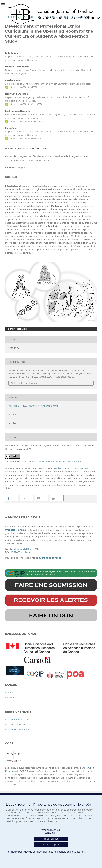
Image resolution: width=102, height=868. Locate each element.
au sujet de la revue (50, 558)
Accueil (10, 17)
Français (10, 698)
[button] (12, 498)
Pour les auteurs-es (15, 724)
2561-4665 (17, 549)
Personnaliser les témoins (53, 831)
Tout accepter (51, 845)
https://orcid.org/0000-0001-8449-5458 (26, 121)
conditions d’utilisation (72, 852)
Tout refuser (51, 839)
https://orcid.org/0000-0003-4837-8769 (26, 138)
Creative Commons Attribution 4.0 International (59, 462)
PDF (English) (19, 329)
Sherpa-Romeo (31, 549)
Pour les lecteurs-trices (17, 719)
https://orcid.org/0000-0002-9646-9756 (26, 104)
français (10, 530)
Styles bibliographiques (24, 383)
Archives (22, 17)
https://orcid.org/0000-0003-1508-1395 (25, 87)
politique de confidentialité (34, 852)
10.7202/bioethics (20, 552)
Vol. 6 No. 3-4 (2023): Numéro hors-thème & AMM (57, 17)
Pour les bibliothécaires (18, 729)
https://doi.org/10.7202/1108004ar (29, 149)
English (9, 693)
